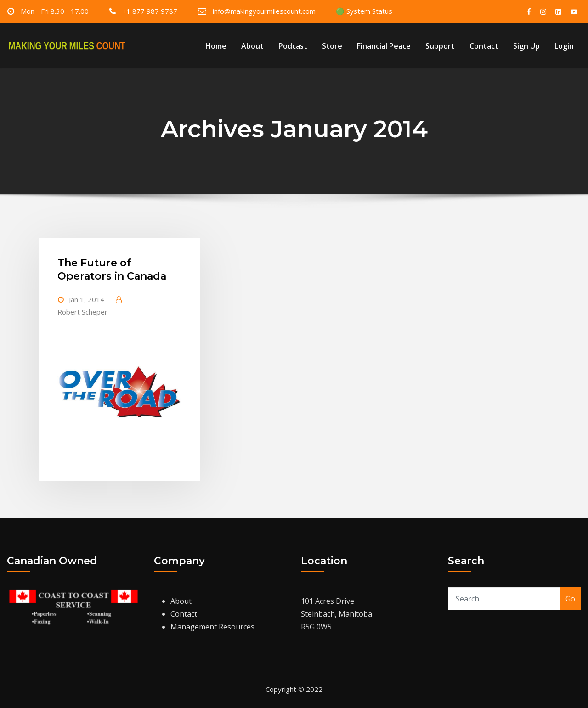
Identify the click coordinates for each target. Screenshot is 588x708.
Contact (484, 46)
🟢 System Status (364, 11)
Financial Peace (384, 46)
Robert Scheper (82, 312)
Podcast (293, 46)
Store (332, 46)
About (252, 46)
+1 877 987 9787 (150, 11)
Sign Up (526, 46)
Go (570, 599)
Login (564, 46)
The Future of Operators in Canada (112, 270)
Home (216, 46)
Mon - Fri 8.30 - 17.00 (55, 11)
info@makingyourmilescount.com (264, 11)
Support (440, 46)
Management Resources (212, 627)
